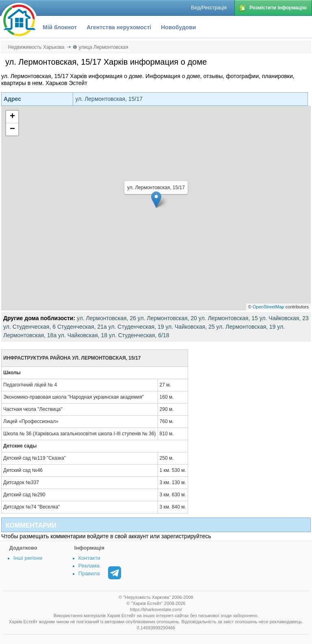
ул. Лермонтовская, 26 (106, 318)
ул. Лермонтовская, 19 (246, 327)
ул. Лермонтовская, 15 (228, 318)
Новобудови (178, 27)
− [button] (12, 129)
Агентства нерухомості (119, 27)
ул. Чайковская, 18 (83, 335)
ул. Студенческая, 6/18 (139, 335)
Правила (89, 573)
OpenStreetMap (269, 307)
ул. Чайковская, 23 (284, 318)
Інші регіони (28, 558)
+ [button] (12, 117)
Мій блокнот (60, 27)
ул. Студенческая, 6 (29, 327)
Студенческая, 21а (82, 327)
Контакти (89, 558)
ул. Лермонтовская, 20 (167, 318)
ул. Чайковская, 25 (190, 327)
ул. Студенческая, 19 (136, 327)
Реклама (89, 566)
